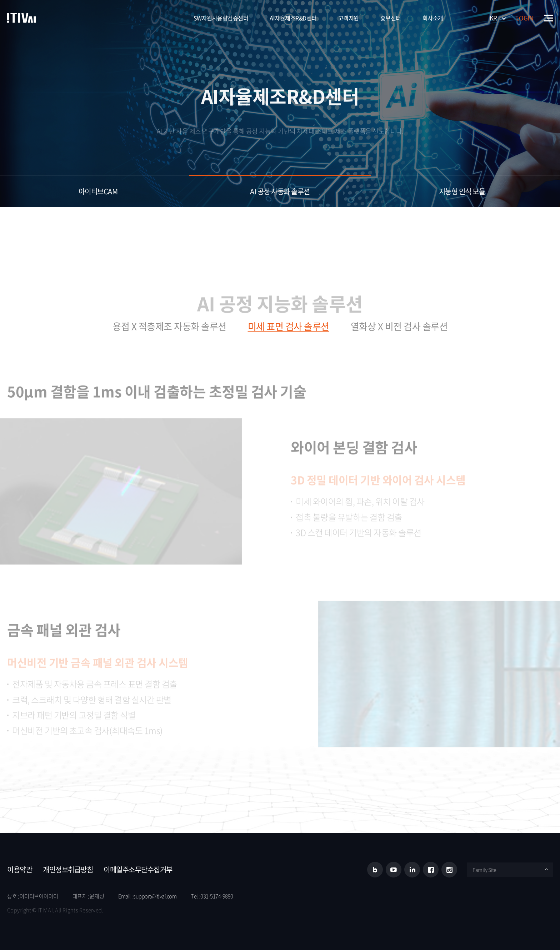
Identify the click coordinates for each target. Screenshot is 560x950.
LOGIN (525, 18)
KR (493, 18)
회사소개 (433, 18)
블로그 (375, 870)
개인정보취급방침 (68, 869)
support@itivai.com (155, 896)
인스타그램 (449, 870)
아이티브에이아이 (21, 18)
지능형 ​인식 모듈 (462, 191)
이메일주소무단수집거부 (138, 869)
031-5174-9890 (217, 896)
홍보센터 (391, 18)
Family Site (484, 870)
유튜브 (394, 870)
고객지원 (349, 18)
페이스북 (431, 870)
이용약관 (20, 869)
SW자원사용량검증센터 (221, 18)
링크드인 (412, 870)
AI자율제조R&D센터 (293, 18)
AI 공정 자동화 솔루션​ (280, 191)
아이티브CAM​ (98, 191)
